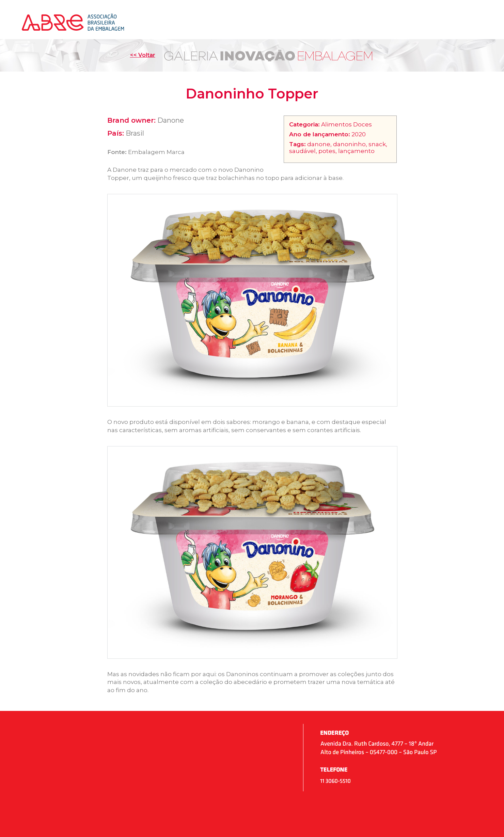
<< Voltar (143, 55)
